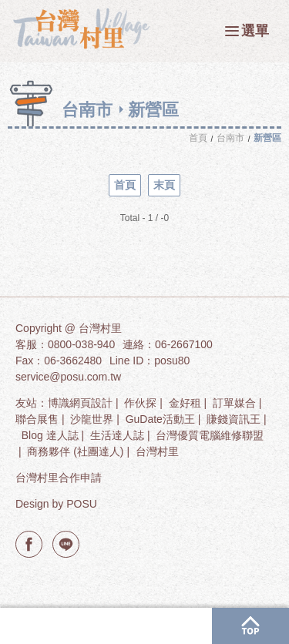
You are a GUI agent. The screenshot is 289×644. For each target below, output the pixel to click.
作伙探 (140, 403)
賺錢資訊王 (234, 419)
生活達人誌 (117, 435)
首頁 (125, 185)
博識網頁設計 (80, 403)
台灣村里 (157, 451)
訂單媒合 (234, 403)
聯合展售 (37, 419)
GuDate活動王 (160, 419)
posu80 (172, 361)
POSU (82, 504)
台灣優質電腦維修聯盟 (210, 435)
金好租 (185, 403)
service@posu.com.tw (68, 377)
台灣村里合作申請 (59, 478)
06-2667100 (184, 344)
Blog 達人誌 (50, 435)
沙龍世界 (92, 419)
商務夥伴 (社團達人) (75, 451)
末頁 (164, 185)
